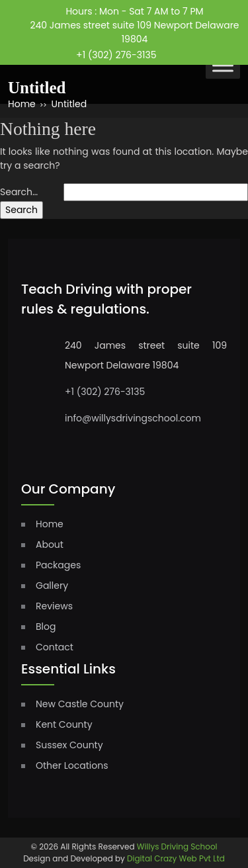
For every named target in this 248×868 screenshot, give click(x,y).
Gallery (52, 586)
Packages (58, 565)
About (50, 544)
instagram (205, 51)
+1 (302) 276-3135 (116, 55)
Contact (55, 647)
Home (22, 104)
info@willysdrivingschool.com (133, 418)
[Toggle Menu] (223, 65)
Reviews (54, 606)
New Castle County (80, 704)
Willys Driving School (177, 846)
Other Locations (72, 765)
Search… (19, 192)
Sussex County (69, 745)
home (50, 524)
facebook (180, 50)
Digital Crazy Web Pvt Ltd (176, 858)
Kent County (64, 724)
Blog (46, 627)
